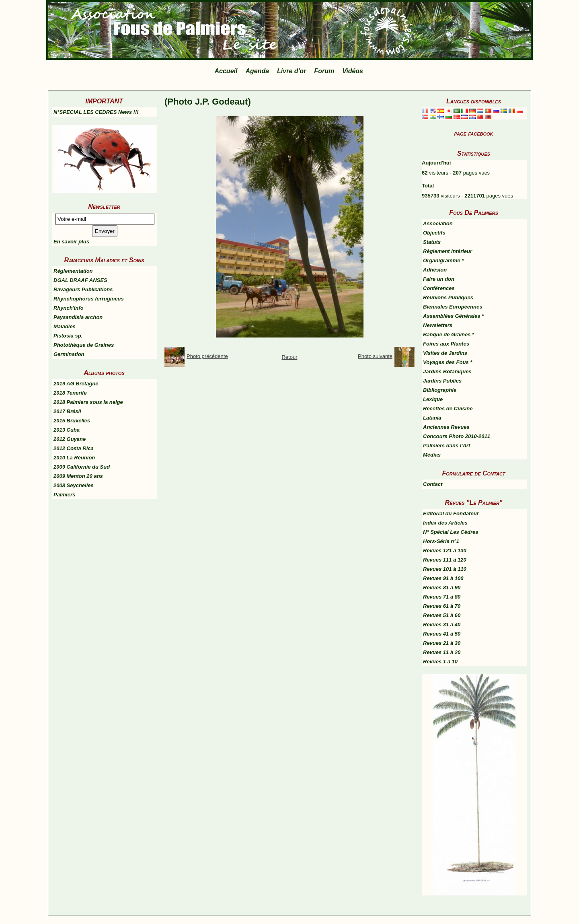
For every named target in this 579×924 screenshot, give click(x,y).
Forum (324, 71)
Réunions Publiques (448, 297)
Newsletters (438, 325)
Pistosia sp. (68, 336)
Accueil (226, 71)
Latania (432, 418)
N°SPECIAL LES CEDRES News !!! (96, 112)
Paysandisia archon (78, 317)
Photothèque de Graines (84, 345)
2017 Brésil (67, 411)
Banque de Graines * (449, 334)
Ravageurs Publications (83, 289)
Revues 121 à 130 (445, 550)
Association (438, 223)
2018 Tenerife (70, 393)
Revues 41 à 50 (442, 634)
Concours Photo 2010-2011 (457, 436)
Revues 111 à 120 (445, 560)
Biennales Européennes (453, 307)
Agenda (257, 71)
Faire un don (439, 279)
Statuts (432, 242)
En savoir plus (71, 242)
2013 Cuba (67, 430)
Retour (289, 357)
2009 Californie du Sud (82, 467)
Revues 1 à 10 (440, 662)
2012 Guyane (70, 439)
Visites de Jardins (445, 353)
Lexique (433, 399)
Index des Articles (445, 523)
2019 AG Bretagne (76, 384)
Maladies (65, 326)
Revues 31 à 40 (442, 625)
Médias (432, 455)
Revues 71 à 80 (442, 597)
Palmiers (64, 495)
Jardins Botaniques (447, 371)
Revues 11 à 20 (442, 652)
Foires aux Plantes (446, 344)
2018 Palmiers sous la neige (88, 402)
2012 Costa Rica (74, 448)
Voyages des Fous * (448, 362)
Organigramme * (443, 260)
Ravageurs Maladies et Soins (104, 260)
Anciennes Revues (446, 427)
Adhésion (435, 270)
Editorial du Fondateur (451, 513)
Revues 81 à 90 (442, 588)
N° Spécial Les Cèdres (451, 532)
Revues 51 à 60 (442, 615)
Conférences (439, 288)
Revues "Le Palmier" (474, 503)
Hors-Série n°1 (441, 541)
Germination (69, 354)
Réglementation (73, 271)
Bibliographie (440, 390)
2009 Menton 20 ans (78, 476)
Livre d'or (292, 71)
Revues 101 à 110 (445, 569)
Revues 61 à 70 (442, 606)
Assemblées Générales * (453, 316)
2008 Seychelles (74, 485)
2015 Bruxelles (72, 421)
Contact (433, 484)
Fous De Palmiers (474, 213)
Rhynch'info (69, 308)
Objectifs (434, 233)
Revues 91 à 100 (443, 578)
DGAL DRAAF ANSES (80, 280)
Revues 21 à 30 (442, 643)
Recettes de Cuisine (448, 408)
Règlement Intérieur (448, 251)
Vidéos (353, 71)
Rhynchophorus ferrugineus (89, 299)
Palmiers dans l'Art (447, 446)
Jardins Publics (442, 381)
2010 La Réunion (74, 458)
